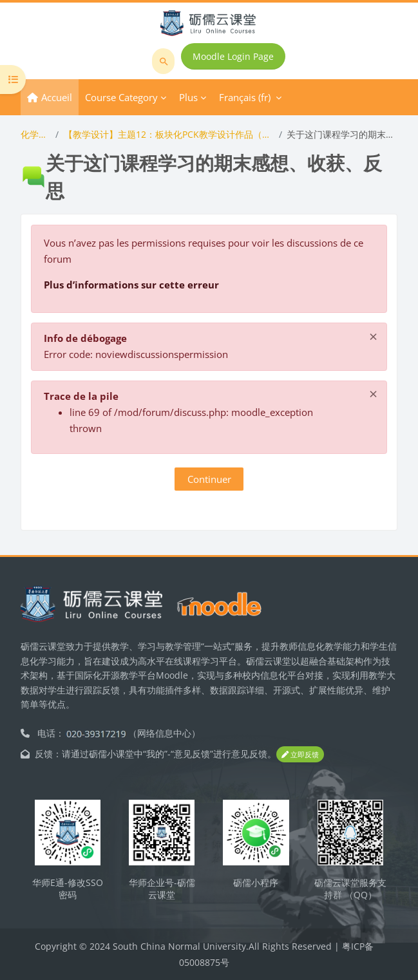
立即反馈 (300, 754)
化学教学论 (35, 134)
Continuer (209, 479)
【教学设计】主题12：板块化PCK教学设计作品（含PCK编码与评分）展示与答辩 (169, 134)
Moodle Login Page (233, 56)
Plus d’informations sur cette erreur (131, 285)
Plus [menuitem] (188, 97)
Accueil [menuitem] (57, 97)
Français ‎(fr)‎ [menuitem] (245, 97)
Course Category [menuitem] (121, 97)
